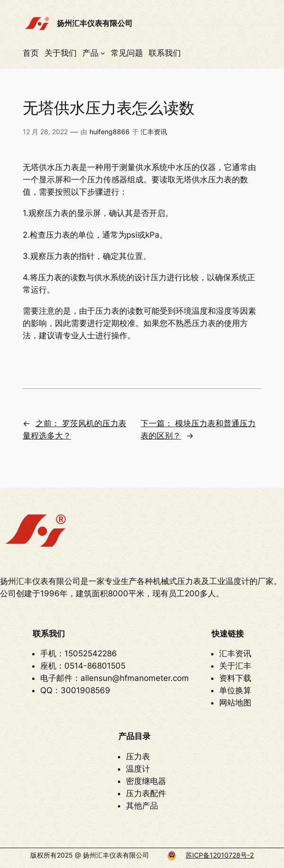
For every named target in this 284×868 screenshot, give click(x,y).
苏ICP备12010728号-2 (220, 855)
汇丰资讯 (154, 132)
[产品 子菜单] (103, 53)
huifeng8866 (110, 132)
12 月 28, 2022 (45, 132)
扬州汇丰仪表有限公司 (95, 23)
